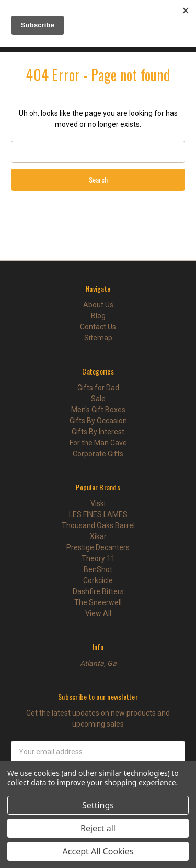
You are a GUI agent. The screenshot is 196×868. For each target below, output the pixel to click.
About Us (98, 305)
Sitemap (98, 338)
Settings (98, 805)
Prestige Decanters (98, 547)
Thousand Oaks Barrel (98, 525)
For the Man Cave (98, 443)
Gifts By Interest (98, 432)
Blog (98, 316)
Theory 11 (98, 558)
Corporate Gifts (98, 454)
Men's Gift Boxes (98, 410)
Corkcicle (98, 580)
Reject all (98, 828)
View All (98, 613)
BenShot (98, 569)
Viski (98, 503)
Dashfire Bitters (98, 591)
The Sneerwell (98, 602)
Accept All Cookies (98, 851)
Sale (98, 399)
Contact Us (98, 327)
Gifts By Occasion (98, 421)
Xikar (98, 536)
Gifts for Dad (98, 388)
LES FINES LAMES (98, 514)
